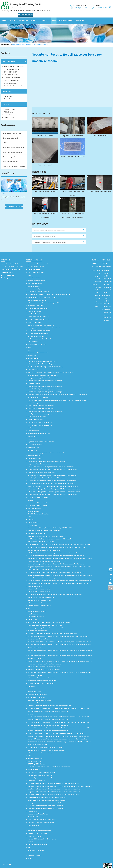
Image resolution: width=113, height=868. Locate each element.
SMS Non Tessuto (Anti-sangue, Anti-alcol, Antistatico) (45, 361)
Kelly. (29, 344)
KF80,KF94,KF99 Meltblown (12, 78)
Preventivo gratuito (14, 206)
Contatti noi (79, 17)
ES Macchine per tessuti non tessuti (45, 191)
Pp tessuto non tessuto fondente (38, 286)
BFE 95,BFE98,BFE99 (10, 72)
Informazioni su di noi (27, 17)
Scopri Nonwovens (34, 608)
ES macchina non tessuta (36, 330)
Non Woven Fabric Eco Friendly (37, 839)
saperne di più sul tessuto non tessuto (94, 230)
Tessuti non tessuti (9, 61)
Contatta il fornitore (104, 7)
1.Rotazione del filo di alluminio (37, 411)
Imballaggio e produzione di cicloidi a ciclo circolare (44, 322)
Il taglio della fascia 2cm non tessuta (39, 458)
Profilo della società (34, 272)
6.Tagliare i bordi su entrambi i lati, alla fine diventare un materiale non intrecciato (54, 777)
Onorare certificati (33, 425)
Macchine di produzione (35, 300)
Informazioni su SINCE (35, 450)
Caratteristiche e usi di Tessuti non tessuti (41, 766)
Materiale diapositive (10, 157)
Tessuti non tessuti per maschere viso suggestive (45, 215)
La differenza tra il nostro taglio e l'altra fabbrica (43, 369)
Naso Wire (6, 104)
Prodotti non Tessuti (34, 316)
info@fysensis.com (64, 8)
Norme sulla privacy (34, 847)
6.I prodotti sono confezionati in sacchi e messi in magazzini (47, 791)
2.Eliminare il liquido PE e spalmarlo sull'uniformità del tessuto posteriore (51, 477)
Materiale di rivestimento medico (14, 147)
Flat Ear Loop (8, 96)
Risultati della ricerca (34, 830)
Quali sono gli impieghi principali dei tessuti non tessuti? (46, 447)
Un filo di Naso (8, 115)
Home (3, 17)
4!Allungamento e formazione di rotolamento (42, 675)
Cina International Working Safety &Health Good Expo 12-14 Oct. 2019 (50, 522)
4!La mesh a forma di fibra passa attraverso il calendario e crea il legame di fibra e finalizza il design (59, 636)
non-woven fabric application (107, 257)
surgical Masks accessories (97, 257)
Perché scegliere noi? (34, 755)
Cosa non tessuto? (34, 364)
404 (29, 841)
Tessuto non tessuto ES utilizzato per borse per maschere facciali (32, 45)
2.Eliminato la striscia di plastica (38, 491)
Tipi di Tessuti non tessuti (36, 844)
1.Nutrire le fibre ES (34, 377)
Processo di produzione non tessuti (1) (40, 772)
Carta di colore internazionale (37, 689)
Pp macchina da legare (35, 283)
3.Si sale (30, 494)
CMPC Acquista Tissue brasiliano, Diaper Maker (43, 358)
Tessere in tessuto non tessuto (37, 339)
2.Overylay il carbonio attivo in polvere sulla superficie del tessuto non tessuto (53, 480)
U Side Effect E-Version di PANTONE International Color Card (47, 455)
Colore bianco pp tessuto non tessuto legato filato (44, 297)
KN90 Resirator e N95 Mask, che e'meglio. (41, 536)
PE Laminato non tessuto (11, 69)
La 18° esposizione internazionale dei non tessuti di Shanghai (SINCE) (50, 616)
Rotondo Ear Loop (9, 99)
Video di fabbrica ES (34, 336)
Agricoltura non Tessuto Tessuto (14, 166)
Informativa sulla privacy (85, 863)
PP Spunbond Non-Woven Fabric (14, 67)
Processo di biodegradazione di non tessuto (42, 833)
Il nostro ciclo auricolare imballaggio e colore (42, 814)
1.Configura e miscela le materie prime (40, 408)
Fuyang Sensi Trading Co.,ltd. (10, 258)
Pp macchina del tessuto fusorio (38, 327)
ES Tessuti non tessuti (11, 83)
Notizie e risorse (65, 17)
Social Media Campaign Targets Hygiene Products (44, 525)
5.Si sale (30, 708)
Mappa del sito (71, 863)
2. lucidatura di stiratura (35, 414)
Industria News (32, 430)
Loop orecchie (7, 91)
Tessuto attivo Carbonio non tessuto (15, 86)
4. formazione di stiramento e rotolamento (41, 672)
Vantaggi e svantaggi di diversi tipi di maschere (43, 372)
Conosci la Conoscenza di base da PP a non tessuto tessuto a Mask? (50, 700)
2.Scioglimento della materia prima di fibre (41, 466)
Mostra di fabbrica (33, 505)
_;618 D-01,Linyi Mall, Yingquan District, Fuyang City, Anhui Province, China (13, 264)
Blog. (29, 683)
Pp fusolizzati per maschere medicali (39, 325)
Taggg (30, 852)
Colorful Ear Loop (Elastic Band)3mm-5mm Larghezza (45, 619)
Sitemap (30, 836)
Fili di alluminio (8, 112)
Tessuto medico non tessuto (37, 294)
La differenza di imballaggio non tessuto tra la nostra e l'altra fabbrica (50, 533)
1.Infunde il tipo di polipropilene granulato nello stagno (45, 375)
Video (54, 17)
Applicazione (43, 17)
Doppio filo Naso (9, 118)
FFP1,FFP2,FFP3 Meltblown (12, 80)
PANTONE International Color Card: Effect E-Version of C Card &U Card (50, 366)
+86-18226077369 (84, 8)
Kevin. (30, 341)
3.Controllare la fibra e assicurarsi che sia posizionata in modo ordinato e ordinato (54, 547)
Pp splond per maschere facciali (38, 302)
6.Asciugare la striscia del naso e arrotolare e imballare (45, 797)
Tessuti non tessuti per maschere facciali (72, 193)
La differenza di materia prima (37, 625)
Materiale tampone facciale (12, 133)
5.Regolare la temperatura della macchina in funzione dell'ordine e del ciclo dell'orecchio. (56, 727)
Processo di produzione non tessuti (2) (40, 769)
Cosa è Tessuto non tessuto (36, 775)
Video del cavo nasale (35, 305)
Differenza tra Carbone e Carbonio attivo (41, 816)
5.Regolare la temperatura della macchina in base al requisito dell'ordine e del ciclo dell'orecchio (58, 730)
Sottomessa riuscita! (34, 850)
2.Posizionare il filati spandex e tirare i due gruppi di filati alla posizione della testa (54, 483)
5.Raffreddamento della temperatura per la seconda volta (46, 741)
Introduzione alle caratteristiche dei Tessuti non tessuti (53, 236)
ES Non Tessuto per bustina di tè (100, 191)
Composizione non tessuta (36, 527)
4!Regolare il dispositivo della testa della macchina (44, 661)
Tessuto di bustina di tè (10, 162)
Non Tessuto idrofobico (35, 452)
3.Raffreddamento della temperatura (39, 594)
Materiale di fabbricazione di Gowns (12, 140)
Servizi (30, 602)
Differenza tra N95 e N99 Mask (37, 827)
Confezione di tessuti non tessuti (38, 311)
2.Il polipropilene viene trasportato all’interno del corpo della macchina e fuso (52, 464)
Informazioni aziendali (35, 277)
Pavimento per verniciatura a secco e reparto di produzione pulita (49, 761)
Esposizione (31, 511)
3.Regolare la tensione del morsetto (39, 583)
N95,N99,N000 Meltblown (12, 75)
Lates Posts (7, 173)
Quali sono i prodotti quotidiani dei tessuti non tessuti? (53, 230)
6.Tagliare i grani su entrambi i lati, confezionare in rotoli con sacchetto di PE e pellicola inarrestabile (60, 780)
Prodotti (12, 17)
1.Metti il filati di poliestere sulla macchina (41, 400)
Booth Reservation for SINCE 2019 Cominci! (42, 355)
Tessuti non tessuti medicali (12, 152)
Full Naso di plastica (10, 109)
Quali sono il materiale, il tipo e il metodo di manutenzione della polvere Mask (52, 627)
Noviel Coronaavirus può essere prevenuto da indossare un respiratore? (51, 461)
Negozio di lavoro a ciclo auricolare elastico (41, 436)
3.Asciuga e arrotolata (35, 580)
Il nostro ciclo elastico (35, 697)
